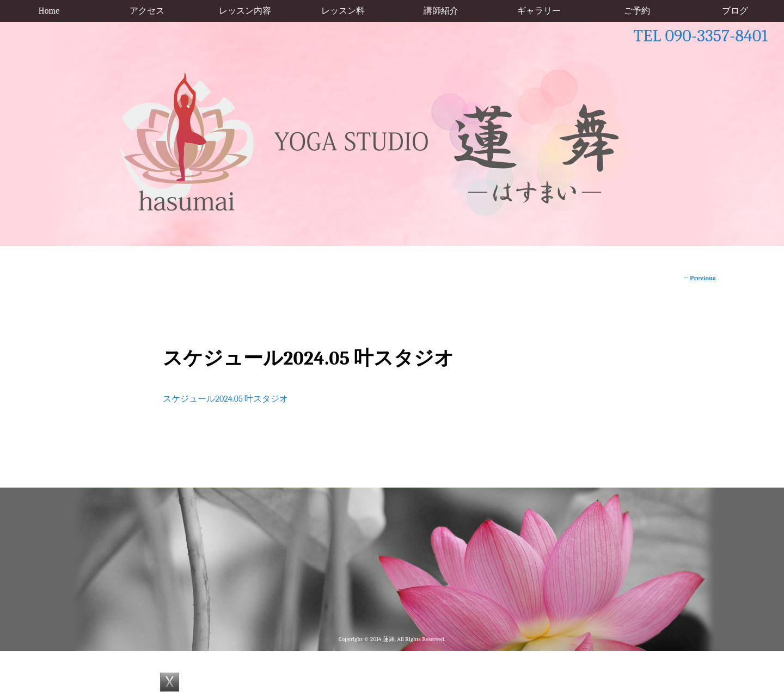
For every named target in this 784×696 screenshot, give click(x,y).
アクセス (147, 11)
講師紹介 (441, 11)
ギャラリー (539, 11)
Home (49, 11)
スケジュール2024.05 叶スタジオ (225, 399)
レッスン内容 (245, 11)
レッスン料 (343, 11)
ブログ (735, 11)
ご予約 (637, 11)
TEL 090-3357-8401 (700, 36)
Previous (699, 278)
